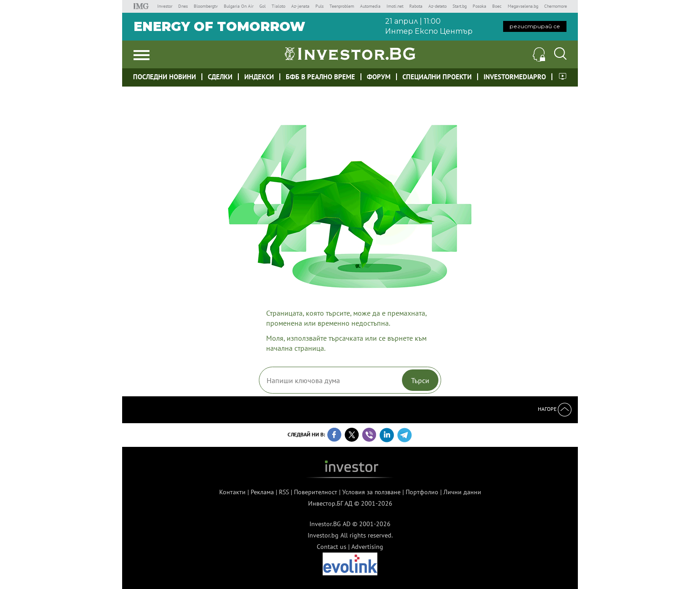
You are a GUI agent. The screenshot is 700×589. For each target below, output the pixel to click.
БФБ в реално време (320, 77)
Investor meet (563, 76)
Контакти (232, 492)
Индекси (259, 77)
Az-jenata (300, 6)
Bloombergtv (206, 6)
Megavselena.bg (523, 6)
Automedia (370, 6)
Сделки (220, 77)
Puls (319, 6)
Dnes (183, 6)
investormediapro (515, 77)
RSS (284, 492)
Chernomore (556, 6)
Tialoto (278, 6)
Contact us (332, 547)
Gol (262, 6)
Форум (379, 77)
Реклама (262, 492)
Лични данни (462, 492)
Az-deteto (437, 6)
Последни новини (165, 77)
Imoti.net (395, 6)
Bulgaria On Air (239, 6)
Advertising (367, 547)
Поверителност (316, 492)
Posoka (479, 6)
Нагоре (555, 409)
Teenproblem (342, 6)
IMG (142, 6)
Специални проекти (437, 77)
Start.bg (460, 6)
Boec (497, 6)
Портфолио (422, 492)
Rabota (416, 6)
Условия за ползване (371, 492)
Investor (165, 6)
